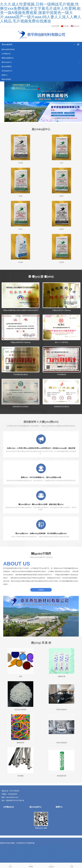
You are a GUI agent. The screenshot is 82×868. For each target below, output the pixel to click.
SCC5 (61, 196)
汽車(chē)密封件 (61, 710)
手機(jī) (31, 865)
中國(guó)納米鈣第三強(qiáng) (20, 342)
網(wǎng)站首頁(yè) (8, 49)
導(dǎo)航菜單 (7, 45)
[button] (80, 62)
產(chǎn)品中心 (7, 62)
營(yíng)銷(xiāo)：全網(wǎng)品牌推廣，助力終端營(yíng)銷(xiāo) (41, 533)
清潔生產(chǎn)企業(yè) (20, 407)
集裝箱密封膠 (61, 776)
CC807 (61, 229)
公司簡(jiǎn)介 (6, 54)
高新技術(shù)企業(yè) (61, 407)
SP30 (20, 196)
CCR (61, 163)
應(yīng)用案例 (7, 66)
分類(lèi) (51, 865)
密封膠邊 (20, 776)
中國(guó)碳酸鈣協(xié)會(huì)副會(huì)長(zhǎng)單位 (20, 310)
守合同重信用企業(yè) (20, 374)
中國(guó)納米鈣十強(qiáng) (61, 310)
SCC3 (20, 229)
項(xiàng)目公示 (7, 71)
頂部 (72, 865)
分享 (10, 865)
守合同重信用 (61, 374)
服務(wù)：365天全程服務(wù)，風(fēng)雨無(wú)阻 (41, 477)
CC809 (20, 163)
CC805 (61, 262)
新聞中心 (5, 75)
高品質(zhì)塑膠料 (20, 710)
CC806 (20, 262)
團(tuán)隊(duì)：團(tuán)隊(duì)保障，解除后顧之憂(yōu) (41, 504)
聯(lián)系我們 (6, 79)
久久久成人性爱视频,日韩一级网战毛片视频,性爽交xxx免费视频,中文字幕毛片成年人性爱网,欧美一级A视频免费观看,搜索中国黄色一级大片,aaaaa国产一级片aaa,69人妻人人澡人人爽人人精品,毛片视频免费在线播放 (41, 13)
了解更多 (41, 590)
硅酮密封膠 (61, 676)
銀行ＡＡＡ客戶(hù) (62, 342)
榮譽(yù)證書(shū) (8, 58)
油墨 (20, 676)
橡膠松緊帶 (20, 743)
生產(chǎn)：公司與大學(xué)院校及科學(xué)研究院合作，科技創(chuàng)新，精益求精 (41, 448)
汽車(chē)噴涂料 (61, 743)
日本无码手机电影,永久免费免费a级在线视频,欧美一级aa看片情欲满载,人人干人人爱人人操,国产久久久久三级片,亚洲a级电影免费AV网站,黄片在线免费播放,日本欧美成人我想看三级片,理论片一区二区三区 (41, 855)
